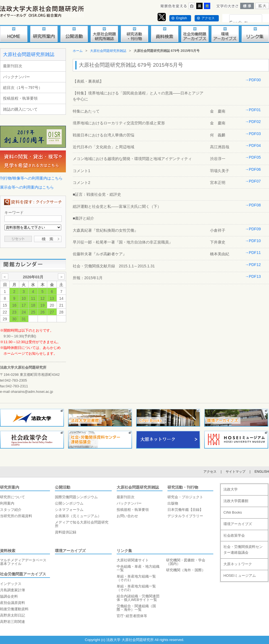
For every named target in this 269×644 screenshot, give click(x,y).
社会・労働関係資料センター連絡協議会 (243, 550)
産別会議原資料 (12, 603)
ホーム (78, 51)
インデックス (11, 584)
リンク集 (124, 551)
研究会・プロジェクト (185, 497)
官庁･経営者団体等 (132, 616)
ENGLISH (262, 472)
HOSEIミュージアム (240, 576)
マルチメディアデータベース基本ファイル (23, 562)
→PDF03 (253, 134)
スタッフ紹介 (11, 510)
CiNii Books (233, 512)
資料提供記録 (66, 532)
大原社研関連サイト (133, 560)
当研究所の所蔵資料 (16, 516)
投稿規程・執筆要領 (20, 98)
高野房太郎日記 (12, 615)
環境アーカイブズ (70, 551)
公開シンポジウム (69, 503)
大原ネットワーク (238, 564)
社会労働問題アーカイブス (23, 574)
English (182, 18)
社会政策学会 (234, 535)
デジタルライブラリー (185, 516)
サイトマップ (236, 472)
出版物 (173, 503)
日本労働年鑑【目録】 (185, 510)
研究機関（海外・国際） (186, 570)
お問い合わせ (127, 516)
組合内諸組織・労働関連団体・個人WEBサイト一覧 (138, 598)
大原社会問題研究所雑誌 (29, 54)
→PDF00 (253, 80)
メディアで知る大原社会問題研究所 (82, 524)
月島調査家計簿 (12, 590)
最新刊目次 (13, 66)
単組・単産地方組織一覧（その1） (136, 578)
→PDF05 (253, 157)
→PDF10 (253, 241)
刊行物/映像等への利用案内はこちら (31, 178)
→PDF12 (253, 265)
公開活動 (63, 487)
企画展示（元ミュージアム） (78, 516)
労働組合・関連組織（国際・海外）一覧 (136, 608)
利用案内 (7, 503)
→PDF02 (253, 122)
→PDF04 (253, 145)
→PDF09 (253, 229)
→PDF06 (253, 169)
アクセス (208, 18)
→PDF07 (253, 181)
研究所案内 (10, 487)
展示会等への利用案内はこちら (27, 187)
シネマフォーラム (69, 510)
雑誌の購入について (20, 109)
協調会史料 (9, 596)
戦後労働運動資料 (14, 609)
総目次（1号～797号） (23, 88)
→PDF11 (253, 253)
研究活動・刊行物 (183, 487)
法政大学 (231, 489)
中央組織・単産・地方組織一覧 (138, 568)
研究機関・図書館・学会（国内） (186, 562)
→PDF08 (253, 205)
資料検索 (8, 551)
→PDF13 (253, 276)
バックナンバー (16, 77)
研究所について (12, 497)
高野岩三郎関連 (12, 622)
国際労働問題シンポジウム (76, 497)
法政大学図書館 (236, 501)
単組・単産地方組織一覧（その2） (136, 588)
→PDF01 (253, 110)
